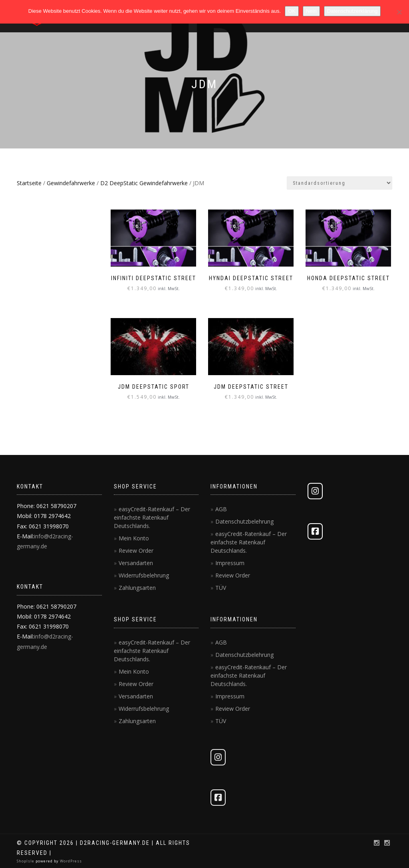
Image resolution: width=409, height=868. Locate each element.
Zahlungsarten (137, 587)
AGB (221, 509)
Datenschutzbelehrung (244, 521)
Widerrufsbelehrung (144, 575)
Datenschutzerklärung (352, 11)
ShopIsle (26, 861)
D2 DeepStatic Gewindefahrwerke (144, 183)
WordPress (70, 861)
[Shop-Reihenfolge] (340, 183)
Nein (311, 11)
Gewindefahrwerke (71, 183)
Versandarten (136, 563)
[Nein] (399, 12)
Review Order (136, 550)
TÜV (221, 587)
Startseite (29, 183)
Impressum (230, 563)
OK (292, 11)
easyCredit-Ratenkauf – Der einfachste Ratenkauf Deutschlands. (152, 517)
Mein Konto (134, 538)
